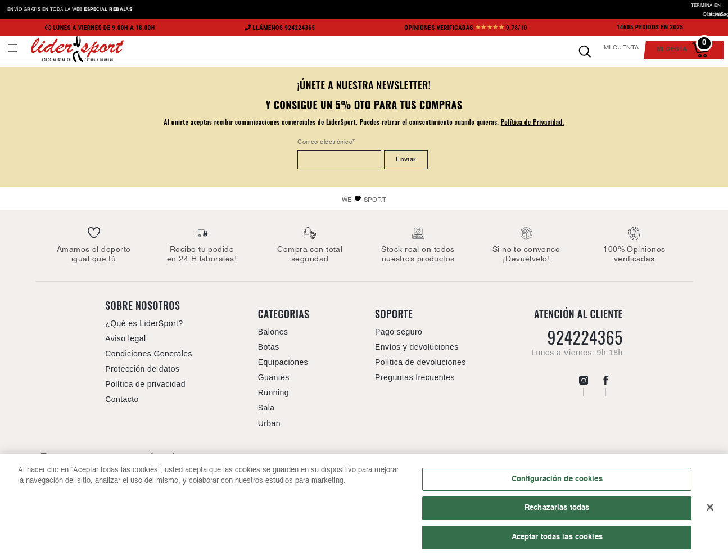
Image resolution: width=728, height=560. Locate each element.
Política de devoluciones (420, 362)
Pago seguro (399, 332)
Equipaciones (283, 362)
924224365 (585, 337)
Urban (269, 423)
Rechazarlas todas (557, 512)
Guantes (274, 377)
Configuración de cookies (557, 482)
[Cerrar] (710, 511)
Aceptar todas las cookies (557, 541)
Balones (273, 332)
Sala (266, 408)
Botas (269, 347)
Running (273, 392)
